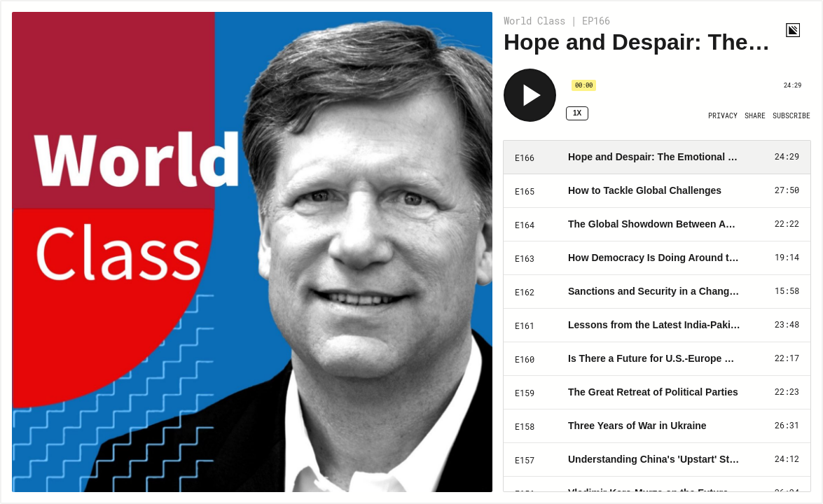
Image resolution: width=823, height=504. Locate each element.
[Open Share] (755, 116)
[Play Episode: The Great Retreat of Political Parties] (657, 393)
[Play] (530, 95)
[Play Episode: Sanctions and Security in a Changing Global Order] (657, 292)
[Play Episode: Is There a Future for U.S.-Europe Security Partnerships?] (657, 359)
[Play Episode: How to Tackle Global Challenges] (657, 191)
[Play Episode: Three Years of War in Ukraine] (657, 426)
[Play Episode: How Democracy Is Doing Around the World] (657, 258)
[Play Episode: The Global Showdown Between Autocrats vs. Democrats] (657, 225)
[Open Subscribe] (791, 116)
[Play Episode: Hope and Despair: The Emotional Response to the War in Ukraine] (657, 157)
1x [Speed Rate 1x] (577, 113)
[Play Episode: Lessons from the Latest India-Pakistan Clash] (657, 325)
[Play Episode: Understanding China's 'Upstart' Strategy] (657, 460)
